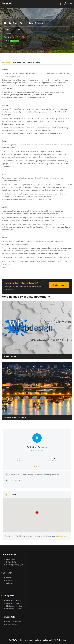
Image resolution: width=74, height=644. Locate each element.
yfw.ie (4, 145)
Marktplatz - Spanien (14, 606)
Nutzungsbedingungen (15, 565)
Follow (37, 467)
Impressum (11, 559)
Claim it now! (59, 285)
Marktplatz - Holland (14, 600)
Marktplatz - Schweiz (14, 603)
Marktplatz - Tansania (14, 609)
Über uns (10, 580)
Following (54, 459)
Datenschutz (11, 562)
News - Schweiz (12, 624)
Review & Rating (34, 62)
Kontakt (9, 578)
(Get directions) (61, 536)
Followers (20, 459)
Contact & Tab (19, 62)
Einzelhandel (16, 33)
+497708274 (15, 481)
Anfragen (10, 583)
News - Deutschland (14, 622)
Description (6, 62)
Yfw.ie (4, 73)
